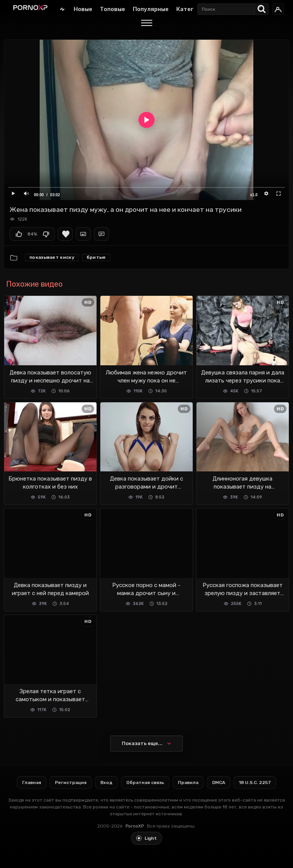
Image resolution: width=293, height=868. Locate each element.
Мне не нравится (46, 234)
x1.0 (254, 195)
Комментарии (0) (101, 234)
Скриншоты (83, 234)
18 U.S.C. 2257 (255, 782)
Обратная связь (145, 782)
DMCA (219, 782)
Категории (192, 9)
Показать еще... (142, 743)
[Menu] (146, 24)
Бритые (96, 257)
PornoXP (135, 826)
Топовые (113, 9)
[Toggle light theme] (146, 838)
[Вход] (278, 9)
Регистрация (71, 782)
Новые (83, 9)
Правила (188, 782)
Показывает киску (52, 257)
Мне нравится (19, 234)
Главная (62, 9)
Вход (106, 782)
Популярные (151, 9)
